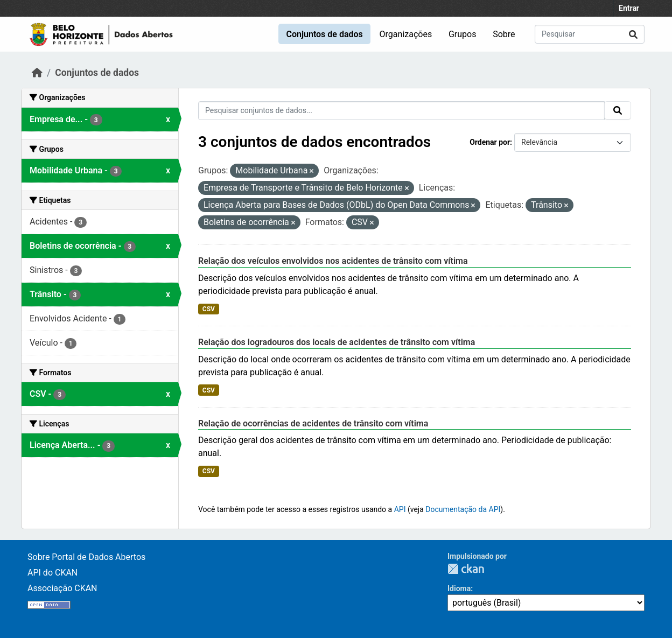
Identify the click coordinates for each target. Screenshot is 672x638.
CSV (209, 309)
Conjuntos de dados (324, 34)
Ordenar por (490, 142)
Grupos (463, 34)
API (400, 509)
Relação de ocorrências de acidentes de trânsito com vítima (313, 423)
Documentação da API (463, 509)
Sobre (504, 34)
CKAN (466, 569)
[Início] (37, 73)
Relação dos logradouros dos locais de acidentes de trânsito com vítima (337, 342)
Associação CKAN (62, 588)
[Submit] (633, 34)
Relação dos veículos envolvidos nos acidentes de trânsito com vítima (333, 261)
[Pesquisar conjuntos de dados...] (590, 34)
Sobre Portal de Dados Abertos (86, 557)
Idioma (459, 588)
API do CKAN (52, 573)
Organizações (406, 34)
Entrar (629, 8)
